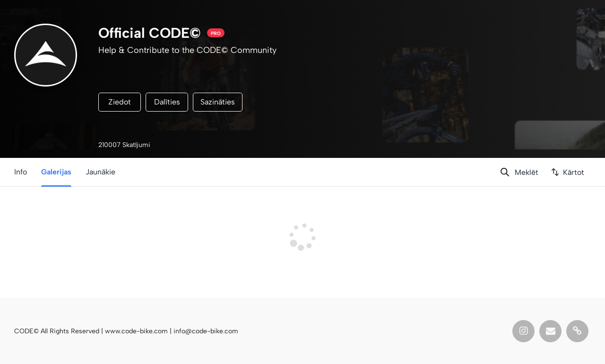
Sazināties (218, 102)
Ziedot (120, 102)
